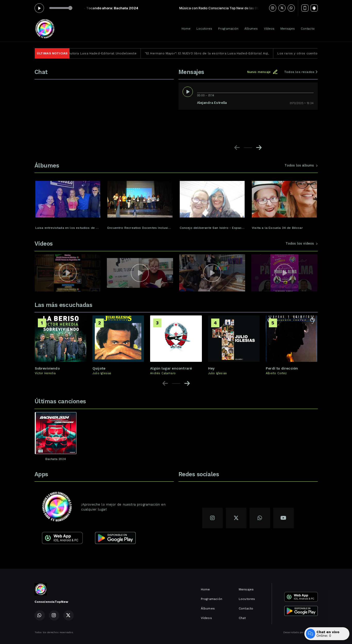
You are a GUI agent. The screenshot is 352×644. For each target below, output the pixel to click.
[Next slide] (259, 148)
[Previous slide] (237, 148)
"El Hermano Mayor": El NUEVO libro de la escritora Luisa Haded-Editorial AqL (216, 53)
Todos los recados (301, 72)
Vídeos (269, 29)
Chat (242, 618)
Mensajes (287, 29)
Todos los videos (302, 243)
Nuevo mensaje (263, 72)
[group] (68, 203)
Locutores (204, 29)
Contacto (308, 29)
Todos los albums (301, 165)
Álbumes (251, 29)
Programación (228, 29)
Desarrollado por (301, 632)
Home (186, 29)
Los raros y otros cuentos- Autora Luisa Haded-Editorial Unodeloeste (89, 53)
